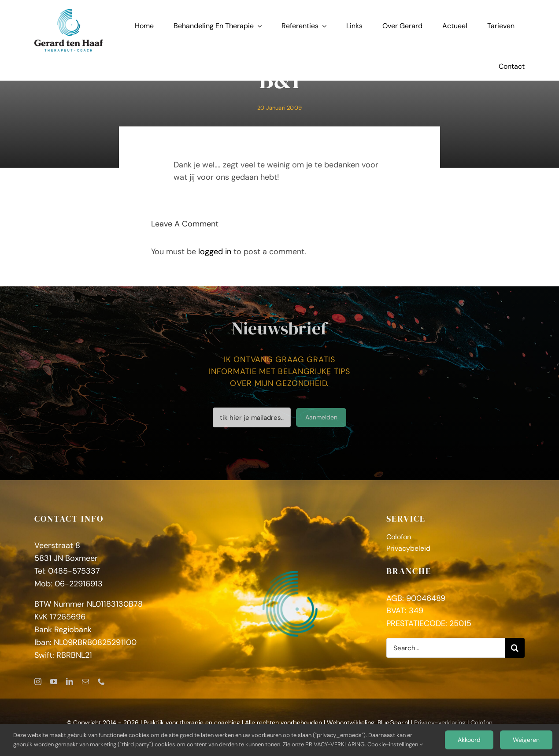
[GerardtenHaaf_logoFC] (69, 13)
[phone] (101, 682)
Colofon (481, 723)
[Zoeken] (515, 648)
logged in (215, 252)
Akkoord (469, 740)
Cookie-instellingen (395, 744)
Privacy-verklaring (440, 723)
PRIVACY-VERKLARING (335, 744)
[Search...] (445, 648)
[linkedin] (70, 682)
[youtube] (54, 682)
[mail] (85, 682)
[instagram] (38, 682)
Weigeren (526, 740)
